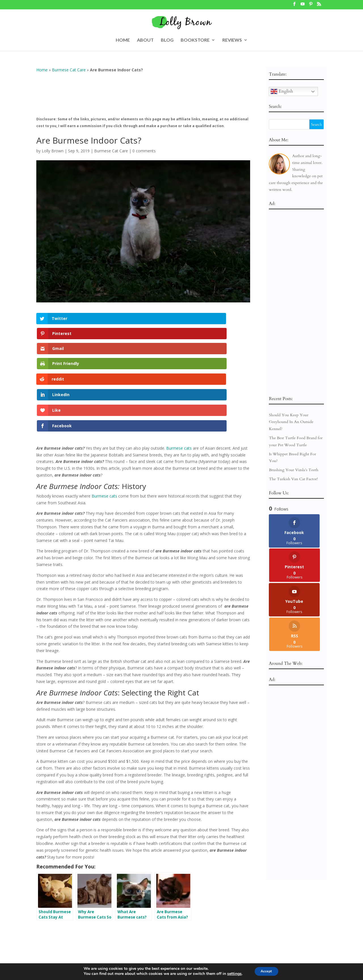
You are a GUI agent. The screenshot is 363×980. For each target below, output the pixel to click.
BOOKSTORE (195, 40)
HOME (123, 40)
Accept (266, 971)
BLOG (167, 40)
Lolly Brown (53, 151)
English (282, 91)
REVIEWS (232, 40)
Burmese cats (179, 356)
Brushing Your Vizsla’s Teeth (294, 470)
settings (232, 974)
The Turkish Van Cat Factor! (293, 479)
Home (42, 70)
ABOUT (145, 40)
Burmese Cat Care (69, 70)
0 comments (144, 151)
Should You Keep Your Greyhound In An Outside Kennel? (291, 422)
